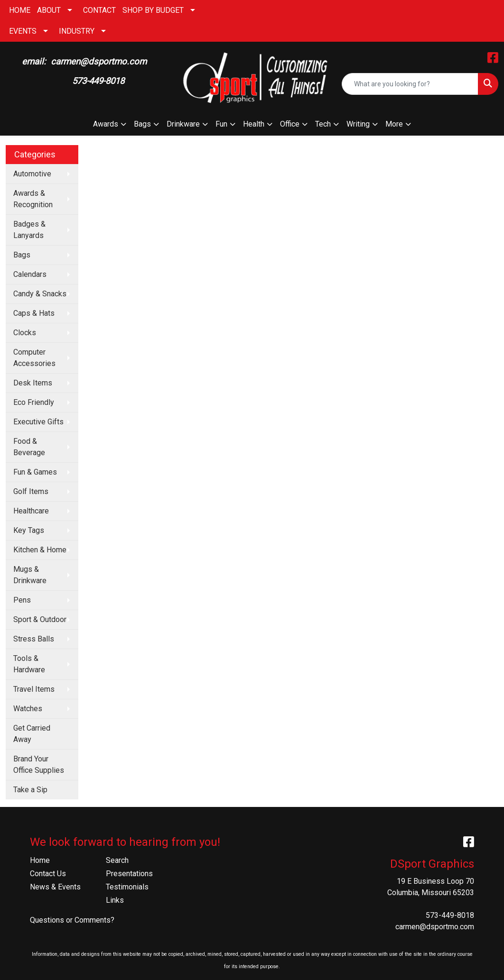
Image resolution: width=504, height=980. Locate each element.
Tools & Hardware (29, 664)
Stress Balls (34, 639)
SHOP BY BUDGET (153, 10)
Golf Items (31, 491)
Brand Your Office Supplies (39, 765)
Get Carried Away (32, 734)
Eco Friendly (34, 402)
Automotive (32, 174)
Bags (22, 255)
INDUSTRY (77, 31)
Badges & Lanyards (29, 230)
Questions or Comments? (72, 920)
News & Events (55, 887)
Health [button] (254, 124)
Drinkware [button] (183, 124)
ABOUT (49, 10)
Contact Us (48, 874)
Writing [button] (358, 124)
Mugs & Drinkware (30, 575)
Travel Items (34, 689)
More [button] (394, 124)
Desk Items (33, 383)
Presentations (129, 874)
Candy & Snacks (40, 294)
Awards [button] (106, 124)
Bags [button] (142, 124)
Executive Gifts (38, 422)
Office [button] (290, 124)
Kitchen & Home (40, 550)
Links (115, 900)
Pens (22, 600)
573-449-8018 (450, 915)
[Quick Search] (410, 84)
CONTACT (99, 10)
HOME (20, 10)
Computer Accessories (34, 358)
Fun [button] (221, 124)
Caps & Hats (34, 313)
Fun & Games (35, 472)
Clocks (25, 333)
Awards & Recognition (33, 199)
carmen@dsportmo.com (435, 927)
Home (40, 860)
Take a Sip (30, 790)
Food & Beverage (29, 447)
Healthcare (31, 511)
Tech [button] (323, 124)
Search (117, 860)
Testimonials (127, 887)
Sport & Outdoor (40, 619)
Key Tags (29, 530)
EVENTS (23, 31)
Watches (28, 709)
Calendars (30, 274)
